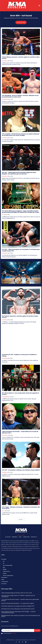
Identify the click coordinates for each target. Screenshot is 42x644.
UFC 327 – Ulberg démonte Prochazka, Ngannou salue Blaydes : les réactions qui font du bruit (19, 173)
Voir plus (21, 519)
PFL (3, 215)
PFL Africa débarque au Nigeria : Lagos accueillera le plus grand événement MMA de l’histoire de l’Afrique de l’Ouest (21, 212)
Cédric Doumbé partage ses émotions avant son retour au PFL (17, 593)
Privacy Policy (14, 633)
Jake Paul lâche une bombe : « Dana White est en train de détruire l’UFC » (20, 432)
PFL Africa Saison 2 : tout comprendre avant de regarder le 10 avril (21, 394)
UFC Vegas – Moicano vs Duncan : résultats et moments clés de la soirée (21, 508)
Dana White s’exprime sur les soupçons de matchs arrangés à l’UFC (18, 606)
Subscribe (37, 630)
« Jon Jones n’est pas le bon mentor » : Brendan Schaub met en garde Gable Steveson (20, 600)
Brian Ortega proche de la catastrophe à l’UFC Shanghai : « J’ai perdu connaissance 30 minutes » (18, 612)
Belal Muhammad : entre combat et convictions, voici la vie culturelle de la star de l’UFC (21, 616)
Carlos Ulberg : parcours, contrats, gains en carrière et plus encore (21, 58)
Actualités (4, 61)
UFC (3, 511)
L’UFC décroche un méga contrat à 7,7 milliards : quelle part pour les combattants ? (18, 596)
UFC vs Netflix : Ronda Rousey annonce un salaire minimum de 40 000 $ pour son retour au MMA (21, 135)
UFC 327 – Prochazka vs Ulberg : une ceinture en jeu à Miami (21, 470)
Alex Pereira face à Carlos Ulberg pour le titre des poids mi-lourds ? (18, 609)
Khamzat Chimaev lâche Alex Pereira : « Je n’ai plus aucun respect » (18, 603)
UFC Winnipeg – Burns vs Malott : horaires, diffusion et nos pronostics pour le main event (20, 96)
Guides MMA (5, 397)
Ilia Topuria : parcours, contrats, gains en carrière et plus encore (20, 317)
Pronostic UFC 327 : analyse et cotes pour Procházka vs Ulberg (19, 355)
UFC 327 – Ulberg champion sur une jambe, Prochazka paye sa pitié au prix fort (21, 250)
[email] (18, 630)
